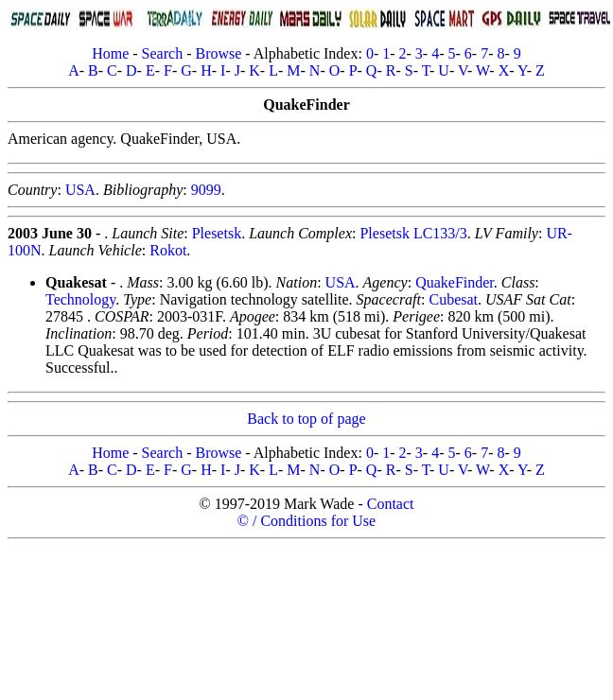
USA (80, 190)
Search (163, 53)
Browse (218, 53)
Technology (80, 299)
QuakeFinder (455, 282)
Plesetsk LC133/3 (413, 233)
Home (110, 53)
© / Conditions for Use (306, 521)
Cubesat (453, 299)
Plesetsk (217, 233)
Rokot (168, 250)
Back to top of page (306, 419)
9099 (206, 190)
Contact (391, 504)
